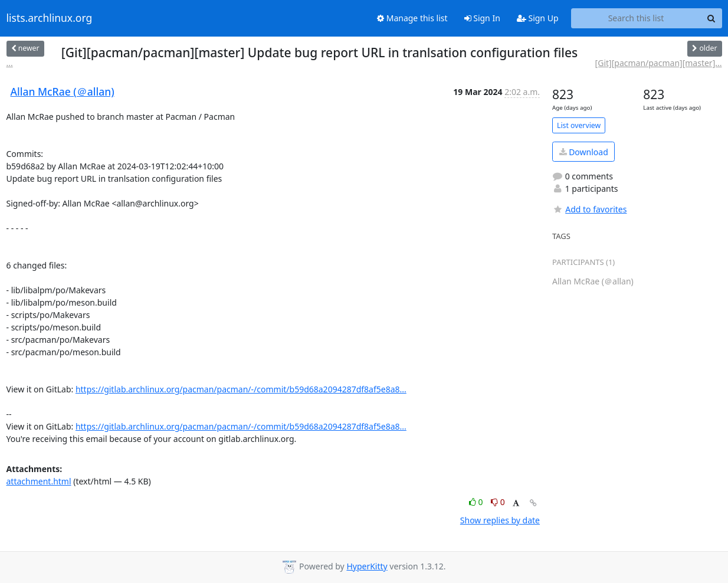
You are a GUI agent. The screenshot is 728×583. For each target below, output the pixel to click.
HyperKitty (367, 566)
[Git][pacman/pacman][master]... (659, 63)
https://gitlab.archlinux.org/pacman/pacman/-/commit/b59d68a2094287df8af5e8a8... (241, 389)
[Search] (711, 18)
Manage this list (412, 18)
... (10, 63)
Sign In (482, 18)
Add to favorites (589, 209)
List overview (579, 125)
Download (584, 152)
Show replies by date (500, 520)
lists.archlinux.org (50, 18)
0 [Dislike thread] (498, 502)
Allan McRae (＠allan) (63, 91)
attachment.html (39, 481)
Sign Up (538, 18)
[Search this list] (636, 18)
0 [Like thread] (477, 502)
